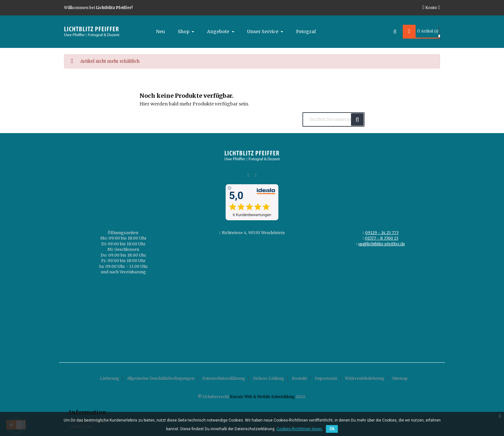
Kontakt (299, 378)
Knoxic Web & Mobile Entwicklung (262, 397)
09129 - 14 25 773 (382, 233)
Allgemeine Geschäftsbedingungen (161, 378)
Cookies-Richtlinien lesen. (300, 429)
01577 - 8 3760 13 (382, 238)
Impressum (326, 378)
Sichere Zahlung (269, 378)
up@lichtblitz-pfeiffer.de (382, 244)
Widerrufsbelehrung (365, 378)
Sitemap (400, 378)
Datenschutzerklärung (224, 378)
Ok (332, 429)
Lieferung (110, 378)
